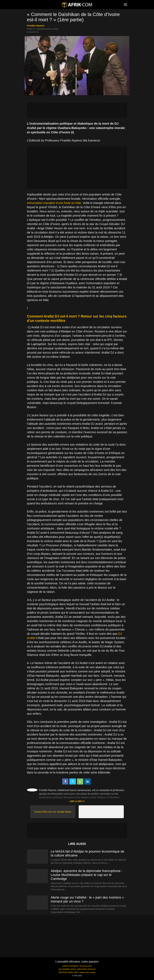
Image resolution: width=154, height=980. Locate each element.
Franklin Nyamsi (36, 26)
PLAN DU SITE (86, 966)
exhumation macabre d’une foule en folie (54, 203)
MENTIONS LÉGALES (86, 969)
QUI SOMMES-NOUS (67, 969)
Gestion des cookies (87, 972)
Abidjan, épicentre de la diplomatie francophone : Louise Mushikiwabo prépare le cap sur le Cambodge (87, 875)
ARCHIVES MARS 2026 (68, 972)
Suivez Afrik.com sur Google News (53, 812)
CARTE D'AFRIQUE (70, 966)
